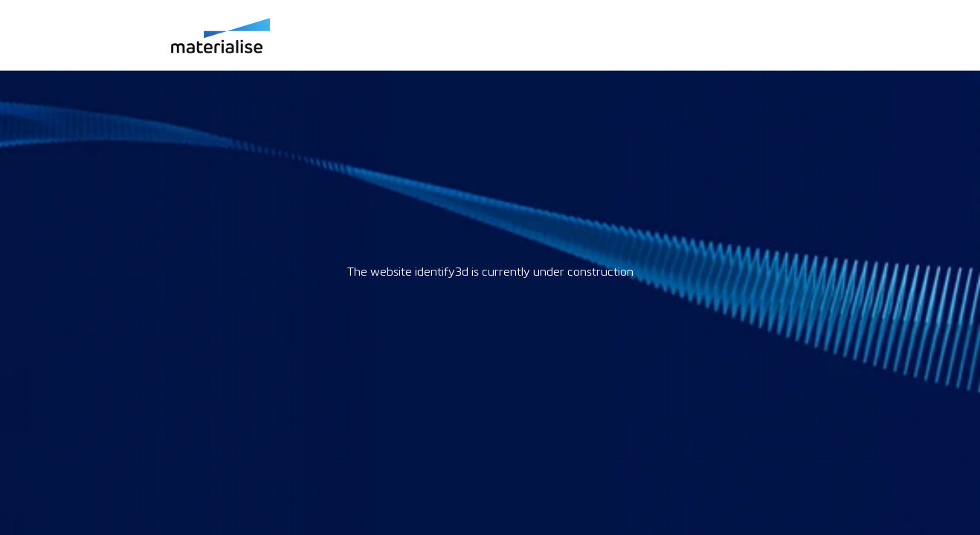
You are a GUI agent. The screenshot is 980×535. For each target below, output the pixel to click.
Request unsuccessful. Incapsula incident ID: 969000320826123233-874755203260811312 (490, 267)
